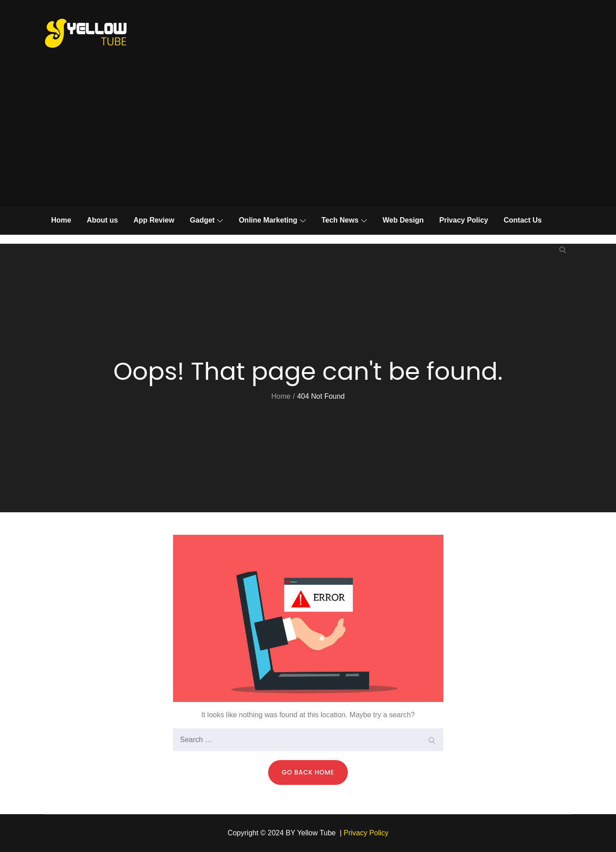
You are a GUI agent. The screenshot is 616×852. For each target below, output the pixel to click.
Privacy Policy (464, 220)
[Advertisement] (308, 138)
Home (61, 220)
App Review (154, 220)
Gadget (206, 220)
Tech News (344, 220)
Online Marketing (272, 220)
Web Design (403, 220)
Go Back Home (308, 772)
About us (102, 220)
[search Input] (308, 740)
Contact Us (523, 220)
